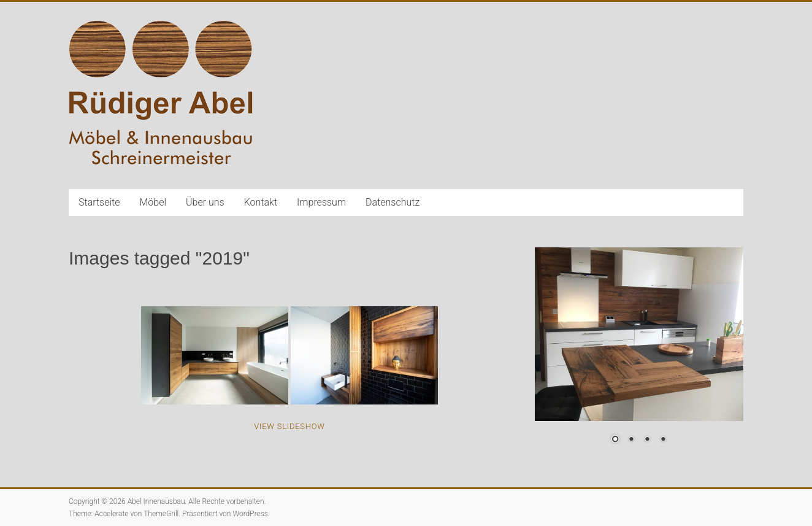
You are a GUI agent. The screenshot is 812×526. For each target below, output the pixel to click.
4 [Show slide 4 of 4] (663, 440)
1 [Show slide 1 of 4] (615, 440)
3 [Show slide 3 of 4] (647, 440)
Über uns (205, 202)
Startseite (99, 202)
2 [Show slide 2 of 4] (631, 440)
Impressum (321, 202)
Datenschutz (393, 202)
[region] (639, 353)
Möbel (153, 202)
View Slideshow (289, 426)
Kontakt (261, 202)
